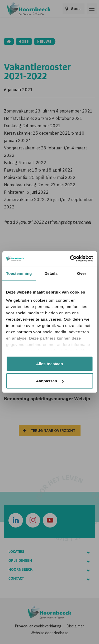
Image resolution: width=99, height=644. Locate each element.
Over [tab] (82, 273)
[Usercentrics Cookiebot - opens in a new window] (70, 259)
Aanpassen (50, 381)
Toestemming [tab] (19, 273)
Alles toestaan (50, 364)
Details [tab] (51, 273)
